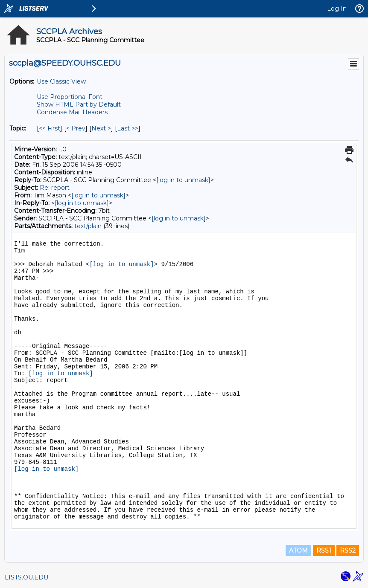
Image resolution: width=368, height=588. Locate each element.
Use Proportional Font (70, 97)
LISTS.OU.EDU (26, 577)
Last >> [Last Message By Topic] (128, 128)
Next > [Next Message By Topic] (101, 128)
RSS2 (348, 550)
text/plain (88, 226)
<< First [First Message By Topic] (50, 128)
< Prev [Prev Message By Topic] (76, 128)
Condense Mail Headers (72, 112)
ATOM (298, 550)
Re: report (55, 188)
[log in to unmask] (183, 180)
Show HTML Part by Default (79, 104)
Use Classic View (61, 81)
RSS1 (324, 550)
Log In (337, 9)
